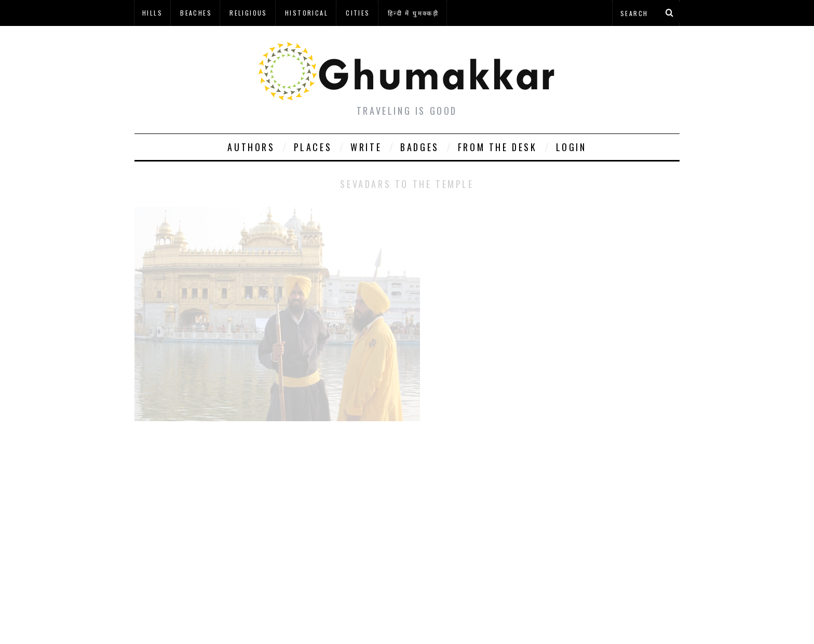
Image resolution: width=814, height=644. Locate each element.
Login (571, 147)
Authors (251, 147)
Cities (358, 13)
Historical (307, 13)
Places (313, 147)
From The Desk (498, 147)
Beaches (196, 13)
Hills (152, 13)
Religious (248, 13)
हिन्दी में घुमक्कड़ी (413, 13)
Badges (420, 147)
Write (366, 147)
